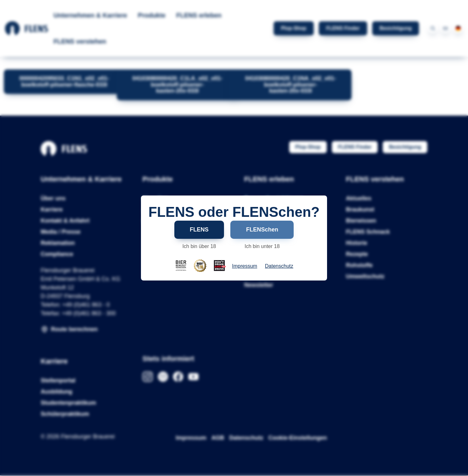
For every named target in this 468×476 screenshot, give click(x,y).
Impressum (244, 266)
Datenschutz (279, 266)
